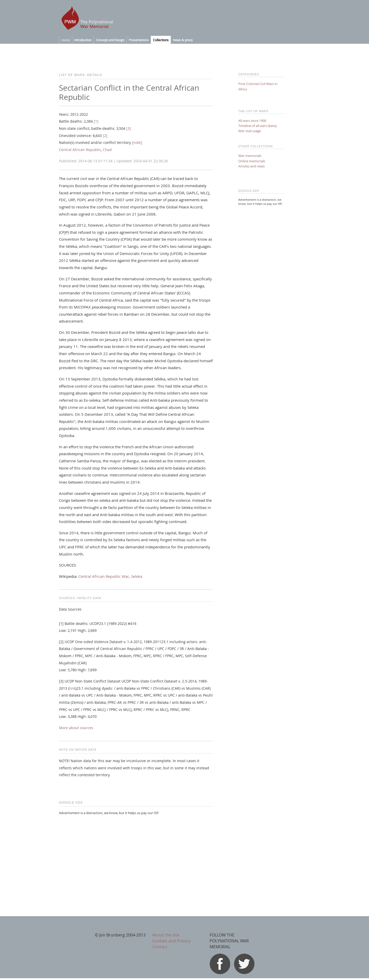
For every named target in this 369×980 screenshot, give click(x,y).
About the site (166, 935)
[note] (137, 143)
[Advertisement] (136, 855)
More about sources (76, 728)
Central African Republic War (104, 576)
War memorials (250, 156)
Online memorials (252, 161)
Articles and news (252, 166)
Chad (107, 150)
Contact (160, 947)
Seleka (137, 576)
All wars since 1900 (252, 121)
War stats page (250, 131)
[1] (96, 121)
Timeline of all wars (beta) (258, 126)
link (72, 688)
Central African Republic (80, 150)
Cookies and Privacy (171, 941)
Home (66, 40)
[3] (129, 129)
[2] (105, 136)
